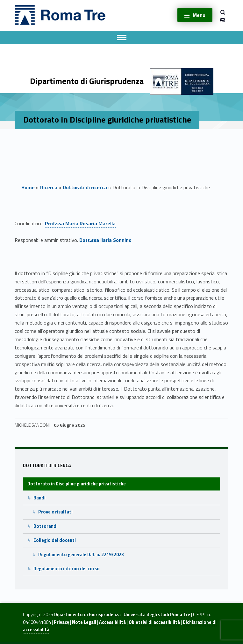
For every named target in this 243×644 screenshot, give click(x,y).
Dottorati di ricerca (85, 187)
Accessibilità (112, 622)
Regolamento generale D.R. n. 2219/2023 (81, 555)
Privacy (61, 622)
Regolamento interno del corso (67, 569)
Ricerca (49, 187)
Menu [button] (199, 15)
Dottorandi (46, 526)
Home (28, 187)
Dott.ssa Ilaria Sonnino (105, 240)
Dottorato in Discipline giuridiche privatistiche (77, 484)
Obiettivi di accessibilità (154, 622)
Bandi (39, 498)
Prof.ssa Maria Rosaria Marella (80, 223)
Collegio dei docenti (55, 540)
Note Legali (84, 622)
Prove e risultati (55, 512)
